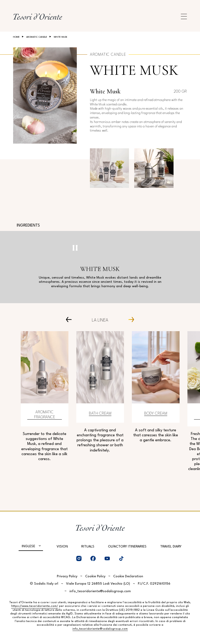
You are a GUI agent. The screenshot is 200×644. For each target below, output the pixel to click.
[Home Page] (38, 16)
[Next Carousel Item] (129, 320)
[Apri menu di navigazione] (184, 16)
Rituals (88, 547)
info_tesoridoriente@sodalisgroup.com (100, 591)
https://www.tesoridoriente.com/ (35, 606)
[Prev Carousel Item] (71, 320)
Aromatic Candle (37, 37)
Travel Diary (171, 547)
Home (16, 37)
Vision (62, 547)
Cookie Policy (95, 576)
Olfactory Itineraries (127, 547)
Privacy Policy (67, 576)
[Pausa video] (75, 248)
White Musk (134, 70)
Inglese (28, 546)
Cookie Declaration (128, 576)
